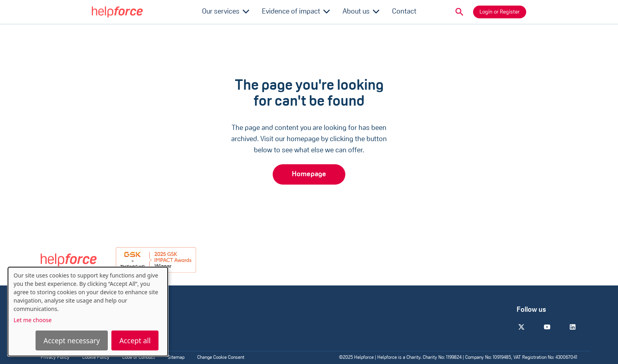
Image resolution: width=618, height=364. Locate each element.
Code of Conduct (139, 358)
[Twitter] (521, 327)
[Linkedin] (572, 327)
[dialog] (88, 312)
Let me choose (33, 320)
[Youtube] (547, 327)
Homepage (309, 174)
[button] (460, 12)
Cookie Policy (96, 358)
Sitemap (176, 358)
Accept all (135, 340)
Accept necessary (72, 340)
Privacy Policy (55, 358)
